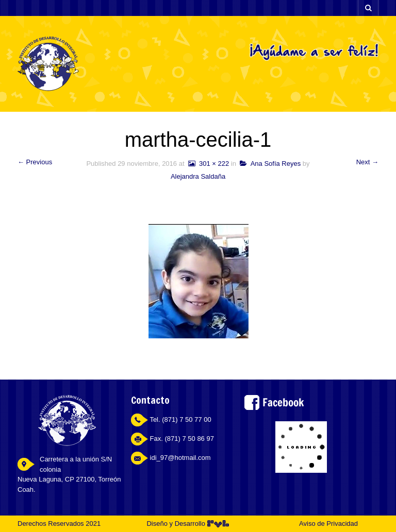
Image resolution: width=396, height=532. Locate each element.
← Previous (35, 162)
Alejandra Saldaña (198, 176)
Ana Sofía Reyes (270, 164)
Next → (367, 162)
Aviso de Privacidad (328, 524)
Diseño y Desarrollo (187, 524)
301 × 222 (208, 164)
